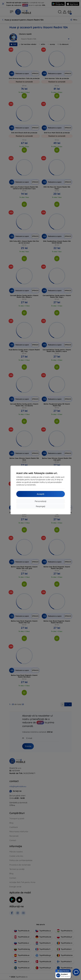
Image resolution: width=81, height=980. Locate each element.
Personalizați (40, 501)
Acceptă (40, 494)
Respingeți (40, 506)
